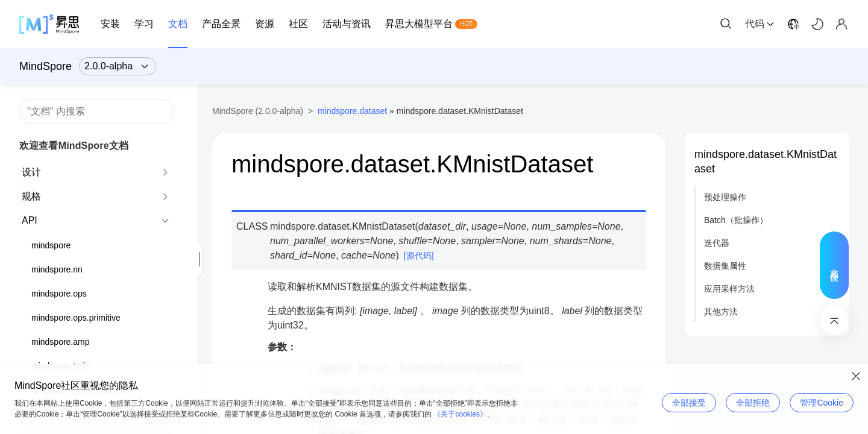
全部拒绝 (753, 403)
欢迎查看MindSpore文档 (74, 146)
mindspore (51, 245)
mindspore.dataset (352, 111)
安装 (110, 24)
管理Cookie (822, 403)
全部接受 (689, 403)
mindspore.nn (57, 269)
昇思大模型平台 (419, 24)
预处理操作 (725, 197)
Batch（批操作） (736, 220)
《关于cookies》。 (464, 414)
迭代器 (717, 243)
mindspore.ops (59, 294)
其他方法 (721, 312)
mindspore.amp (61, 342)
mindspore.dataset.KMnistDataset (766, 162)
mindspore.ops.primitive (76, 318)
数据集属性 (725, 266)
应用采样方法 (729, 289)
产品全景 (221, 24)
